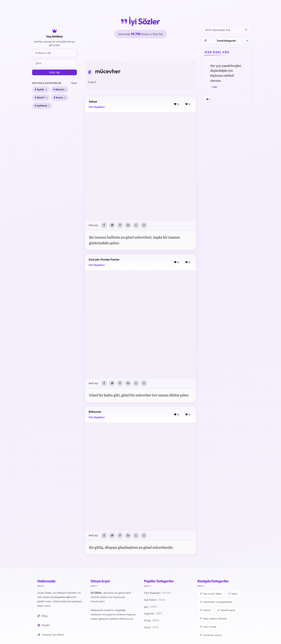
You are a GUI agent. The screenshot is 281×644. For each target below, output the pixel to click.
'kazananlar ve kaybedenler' (216, 603)
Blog (42, 617)
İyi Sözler (140, 21)
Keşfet (43, 626)
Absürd (61, 90)
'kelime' (205, 611)
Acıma (61, 98)
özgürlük (153, 614)
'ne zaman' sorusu (211, 636)
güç (151, 608)
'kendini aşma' (227, 611)
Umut (151, 628)
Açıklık (42, 90)
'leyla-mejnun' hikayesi (213, 619)
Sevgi (152, 621)
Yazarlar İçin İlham (51, 635)
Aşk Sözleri (155, 601)
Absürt (42, 98)
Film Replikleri (97, 107)
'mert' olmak (208, 628)
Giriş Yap (54, 72)
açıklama (43, 106)
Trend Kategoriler (227, 41)
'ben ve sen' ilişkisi (211, 595)
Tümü (74, 83)
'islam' (233, 595)
